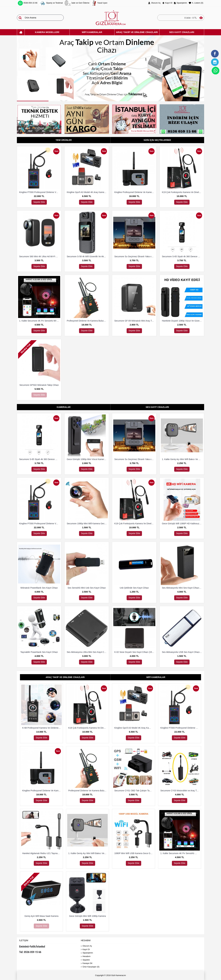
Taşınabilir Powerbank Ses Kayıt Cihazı (39, 652)
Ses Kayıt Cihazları (157, 407)
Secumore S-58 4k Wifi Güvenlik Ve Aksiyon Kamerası (87, 256)
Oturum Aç (86, 946)
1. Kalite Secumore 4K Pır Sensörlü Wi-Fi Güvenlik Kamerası (40, 321)
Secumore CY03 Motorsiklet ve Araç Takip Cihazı (180, 791)
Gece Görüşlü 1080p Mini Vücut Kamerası (87, 459)
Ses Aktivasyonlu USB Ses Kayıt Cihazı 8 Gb (182, 652)
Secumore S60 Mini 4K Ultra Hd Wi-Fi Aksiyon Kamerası (40, 256)
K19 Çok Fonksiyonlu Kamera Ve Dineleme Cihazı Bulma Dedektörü (182, 192)
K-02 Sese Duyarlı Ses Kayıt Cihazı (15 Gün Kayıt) (135, 652)
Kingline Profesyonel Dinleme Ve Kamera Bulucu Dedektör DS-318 (135, 192)
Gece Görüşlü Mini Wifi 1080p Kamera (88, 916)
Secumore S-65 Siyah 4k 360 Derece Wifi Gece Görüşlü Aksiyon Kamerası (182, 256)
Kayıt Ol (85, 950)
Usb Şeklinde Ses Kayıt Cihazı (134, 588)
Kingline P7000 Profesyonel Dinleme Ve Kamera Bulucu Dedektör (40, 192)
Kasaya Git (87, 963)
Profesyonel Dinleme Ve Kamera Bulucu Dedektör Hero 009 (87, 321)
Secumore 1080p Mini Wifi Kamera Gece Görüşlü (87, 524)
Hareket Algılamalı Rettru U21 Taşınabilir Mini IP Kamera (42, 853)
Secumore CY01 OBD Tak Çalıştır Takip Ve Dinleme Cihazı (134, 791)
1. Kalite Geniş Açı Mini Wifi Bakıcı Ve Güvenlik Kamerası (182, 459)
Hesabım (86, 956)
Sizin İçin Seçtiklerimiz (157, 140)
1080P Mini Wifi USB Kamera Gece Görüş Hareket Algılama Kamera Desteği (134, 853)
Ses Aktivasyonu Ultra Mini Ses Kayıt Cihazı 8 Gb (87, 652)
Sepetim (85, 960)
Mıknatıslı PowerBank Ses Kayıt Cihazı (39, 588)
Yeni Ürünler (64, 140)
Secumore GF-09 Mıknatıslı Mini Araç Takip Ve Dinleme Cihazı (135, 321)
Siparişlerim (87, 953)
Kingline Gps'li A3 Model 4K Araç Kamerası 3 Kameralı (87, 192)
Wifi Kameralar (156, 677)
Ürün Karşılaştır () (90, 967)
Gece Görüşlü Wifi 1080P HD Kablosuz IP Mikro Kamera (182, 524)
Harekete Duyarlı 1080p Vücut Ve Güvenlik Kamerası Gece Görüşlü (182, 321)
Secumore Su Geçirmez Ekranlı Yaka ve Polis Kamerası (135, 256)
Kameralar (64, 407)
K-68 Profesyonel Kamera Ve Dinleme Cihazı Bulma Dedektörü (42, 728)
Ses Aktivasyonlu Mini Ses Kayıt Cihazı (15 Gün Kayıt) (182, 588)
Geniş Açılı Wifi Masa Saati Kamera (42, 916)
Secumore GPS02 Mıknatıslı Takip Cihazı (39, 385)
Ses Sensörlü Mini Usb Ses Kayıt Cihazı (87, 588)
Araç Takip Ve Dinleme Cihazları (65, 677)
